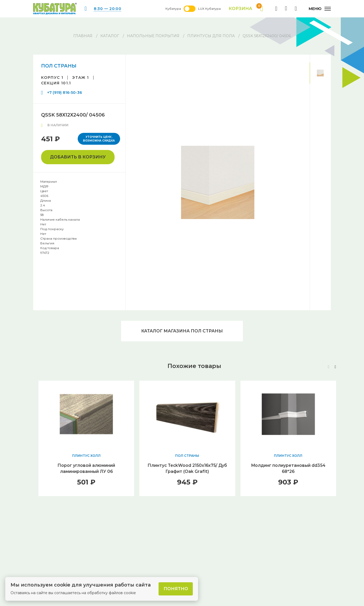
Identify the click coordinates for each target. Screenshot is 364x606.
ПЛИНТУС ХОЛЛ (86, 456)
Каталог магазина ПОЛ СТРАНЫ (182, 331)
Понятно (176, 589)
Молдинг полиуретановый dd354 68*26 (288, 469)
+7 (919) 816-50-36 (65, 93)
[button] (335, 368)
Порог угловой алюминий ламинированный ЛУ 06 (86, 469)
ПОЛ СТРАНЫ (59, 66)
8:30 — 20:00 (107, 9)
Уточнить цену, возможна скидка (99, 139)
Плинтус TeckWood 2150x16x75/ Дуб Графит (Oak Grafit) (187, 469)
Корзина (246, 9)
